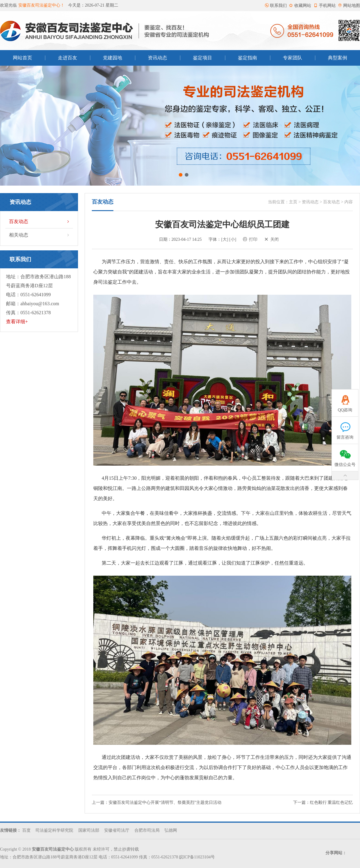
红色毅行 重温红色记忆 (331, 802)
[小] (233, 239)
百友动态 (40, 222)
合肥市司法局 (147, 830)
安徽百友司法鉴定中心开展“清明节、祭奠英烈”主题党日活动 (165, 802)
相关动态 (40, 235)
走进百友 (67, 58)
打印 (250, 239)
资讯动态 (157, 58)
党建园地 (112, 58)
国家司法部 (89, 830)
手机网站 (325, 6)
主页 (293, 202)
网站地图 (349, 6)
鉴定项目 (202, 58)
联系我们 (276, 6)
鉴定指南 (247, 58)
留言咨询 (345, 428)
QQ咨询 (345, 401)
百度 (26, 830)
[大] (225, 239)
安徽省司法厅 (117, 830)
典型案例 (337, 58)
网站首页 (22, 58)
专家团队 (292, 58)
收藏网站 (300, 6)
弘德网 (171, 830)
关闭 (271, 239)
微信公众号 (345, 455)
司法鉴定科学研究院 (54, 830)
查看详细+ (17, 322)
